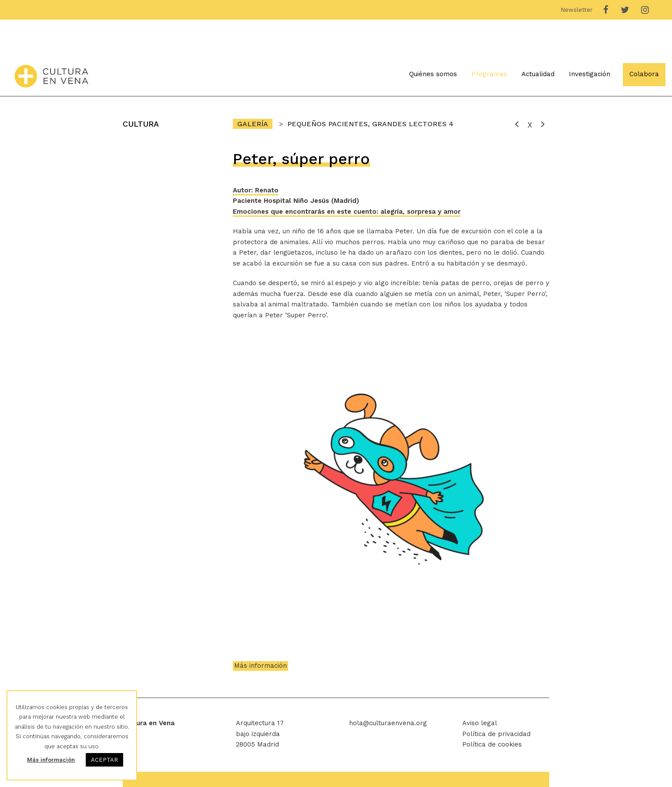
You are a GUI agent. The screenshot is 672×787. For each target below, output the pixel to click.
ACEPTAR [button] (104, 760)
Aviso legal (480, 723)
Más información (260, 666)
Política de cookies (492, 744)
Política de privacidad (496, 734)
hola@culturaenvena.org (388, 723)
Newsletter (576, 10)
